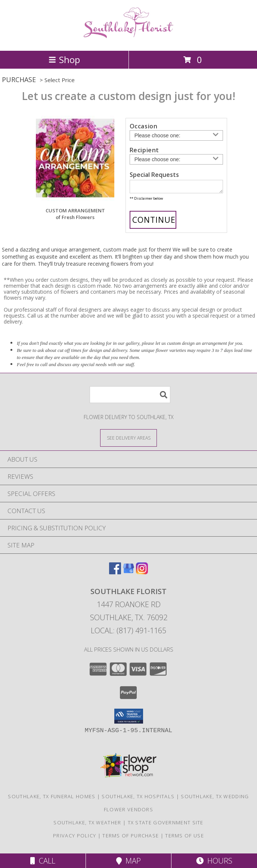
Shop (64, 60)
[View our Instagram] (142, 574)
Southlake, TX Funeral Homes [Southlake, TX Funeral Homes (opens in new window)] (52, 799)
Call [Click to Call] (43, 861)
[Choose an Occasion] (176, 135)
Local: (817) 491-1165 (128, 633)
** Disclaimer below (146, 201)
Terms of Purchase (131, 838)
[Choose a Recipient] (176, 159)
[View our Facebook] (115, 574)
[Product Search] (130, 397)
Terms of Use (185, 838)
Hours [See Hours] (214, 861)
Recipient (144, 150)
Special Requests (154, 175)
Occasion (144, 126)
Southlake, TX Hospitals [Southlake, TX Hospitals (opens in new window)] (138, 799)
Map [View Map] (128, 861)
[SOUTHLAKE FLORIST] (128, 40)
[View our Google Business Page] (128, 574)
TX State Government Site (166, 825)
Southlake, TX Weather (87, 825)
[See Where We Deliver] (128, 440)
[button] (129, 718)
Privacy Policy (75, 838)
